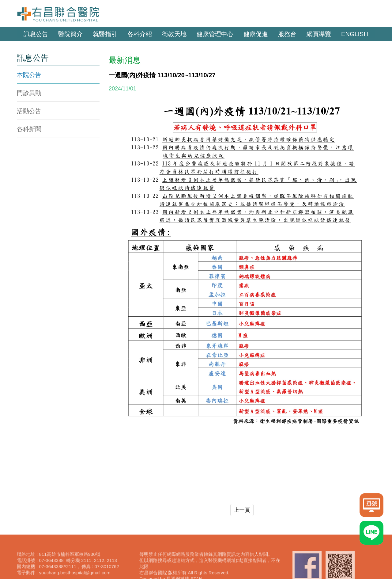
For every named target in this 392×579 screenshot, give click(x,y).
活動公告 (29, 111)
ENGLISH (355, 34)
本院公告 (29, 75)
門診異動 (29, 93)
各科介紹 (140, 34)
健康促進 (256, 34)
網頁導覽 (319, 34)
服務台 (287, 34)
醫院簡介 (70, 34)
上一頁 (242, 510)
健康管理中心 (215, 34)
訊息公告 (36, 34)
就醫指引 (105, 34)
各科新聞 (29, 129)
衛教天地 (174, 34)
